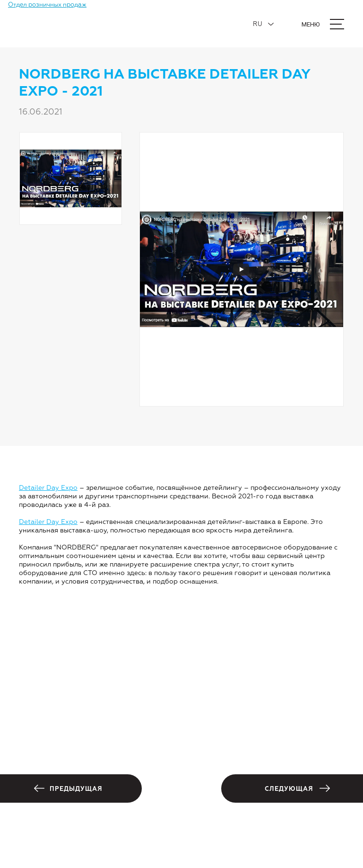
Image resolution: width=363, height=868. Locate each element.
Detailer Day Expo (48, 488)
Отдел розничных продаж (47, 5)
